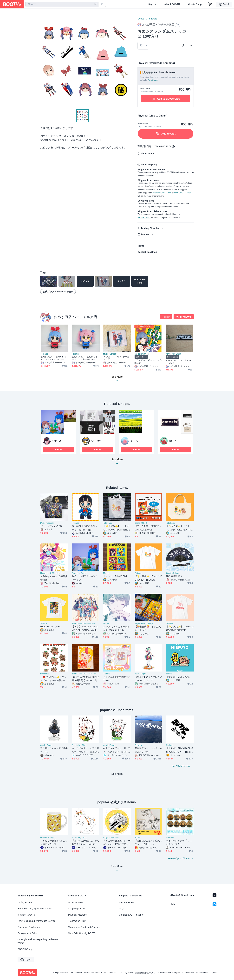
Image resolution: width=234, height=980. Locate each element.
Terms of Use (76, 973)
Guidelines (114, 973)
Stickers (153, 19)
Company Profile (60, 973)
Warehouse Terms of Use (95, 973)
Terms (141, 246)
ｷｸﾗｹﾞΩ (57, 441)
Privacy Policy (127, 973)
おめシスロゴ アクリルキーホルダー (178, 362)
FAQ (121, 909)
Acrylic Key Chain (173, 354)
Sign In (152, 4)
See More (117, 462)
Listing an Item (25, 902)
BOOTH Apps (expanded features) (35, 909)
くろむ (134, 441)
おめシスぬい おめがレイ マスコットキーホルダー (55, 358)
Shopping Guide (76, 909)
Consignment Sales (27, 933)
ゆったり (175, 441)
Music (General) (110, 354)
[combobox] (62, 4)
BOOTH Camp (25, 949)
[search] (95, 4)
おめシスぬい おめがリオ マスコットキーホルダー (86, 358)
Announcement (127, 902)
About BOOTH (172, 4)
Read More (153, 80)
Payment (145, 234)
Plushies (44, 354)
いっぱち (97, 441)
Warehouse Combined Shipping (84, 927)
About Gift (146, 154)
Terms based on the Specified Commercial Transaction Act (183, 973)
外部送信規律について (145, 973)
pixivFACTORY (144, 217)
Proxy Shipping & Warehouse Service (36, 921)
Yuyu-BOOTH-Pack (182, 193)
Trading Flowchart (151, 228)
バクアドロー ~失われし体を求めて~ (148, 362)
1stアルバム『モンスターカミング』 (116, 358)
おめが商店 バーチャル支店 (75, 317)
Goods (141, 19)
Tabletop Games (141, 354)
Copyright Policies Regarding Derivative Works (38, 941)
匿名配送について (27, 915)
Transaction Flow (77, 921)
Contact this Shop (147, 252)
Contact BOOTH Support (132, 915)
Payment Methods (77, 915)
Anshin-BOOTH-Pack (162, 193)
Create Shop (195, 4)
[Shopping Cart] (210, 4)
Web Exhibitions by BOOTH (82, 933)
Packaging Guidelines (29, 927)
